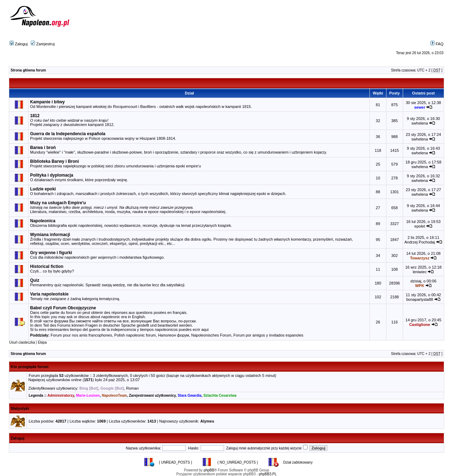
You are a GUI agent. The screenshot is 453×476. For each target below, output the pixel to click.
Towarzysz (420, 258)
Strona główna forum (28, 70)
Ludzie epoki (43, 189)
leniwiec (420, 272)
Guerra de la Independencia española (68, 134)
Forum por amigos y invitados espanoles (268, 335)
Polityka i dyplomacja (52, 175)
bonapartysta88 (420, 299)
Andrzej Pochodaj (420, 242)
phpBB (209, 470)
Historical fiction (47, 266)
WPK (420, 286)
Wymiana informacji (50, 235)
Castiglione (420, 325)
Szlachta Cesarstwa (220, 395)
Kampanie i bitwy (47, 102)
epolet (420, 226)
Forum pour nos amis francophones (81, 335)
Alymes (207, 421)
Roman (132, 388)
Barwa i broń (43, 148)
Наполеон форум (173, 335)
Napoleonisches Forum (211, 335)
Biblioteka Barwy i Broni (55, 161)
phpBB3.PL (268, 474)
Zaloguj (19, 44)
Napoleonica (43, 221)
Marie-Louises (88, 395)
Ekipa (42, 342)
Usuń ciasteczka (22, 342)
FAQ (437, 44)
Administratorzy (61, 395)
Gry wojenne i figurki (51, 253)
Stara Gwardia (190, 395)
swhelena (420, 123)
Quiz (35, 280)
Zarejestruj (43, 44)
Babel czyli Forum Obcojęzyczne (63, 308)
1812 (35, 116)
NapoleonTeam (114, 395)
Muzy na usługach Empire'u (58, 203)
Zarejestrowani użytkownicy (152, 395)
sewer (420, 107)
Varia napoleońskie (49, 294)
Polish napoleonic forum (135, 335)
